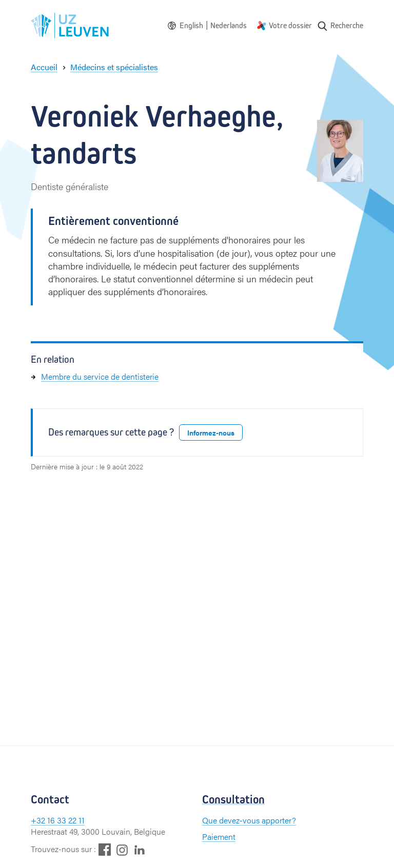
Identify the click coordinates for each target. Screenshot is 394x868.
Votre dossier (290, 25)
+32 (39, 820)
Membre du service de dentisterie (100, 376)
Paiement (219, 836)
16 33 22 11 (66, 820)
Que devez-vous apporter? (249, 820)
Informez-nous (211, 432)
